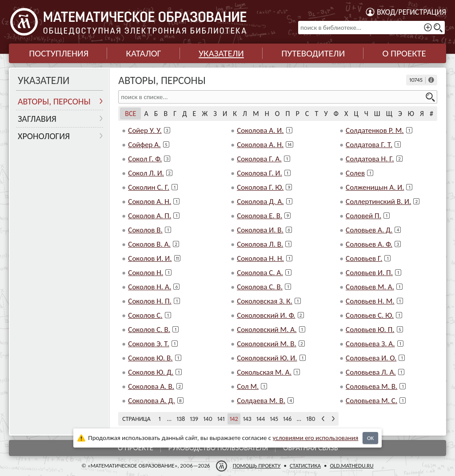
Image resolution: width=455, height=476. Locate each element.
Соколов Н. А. (150, 287)
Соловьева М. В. (371, 386)
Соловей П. (363, 216)
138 (181, 419)
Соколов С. (145, 315)
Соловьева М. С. (371, 401)
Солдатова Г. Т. (369, 145)
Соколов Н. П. (150, 301)
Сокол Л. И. (146, 173)
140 (208, 419)
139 (194, 419)
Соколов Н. (146, 273)
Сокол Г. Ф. (145, 159)
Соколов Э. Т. (149, 344)
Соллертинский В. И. (378, 202)
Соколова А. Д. (151, 401)
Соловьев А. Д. (369, 230)
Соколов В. (145, 230)
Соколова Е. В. (259, 216)
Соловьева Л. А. (371, 372)
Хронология (44, 136)
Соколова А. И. (260, 130)
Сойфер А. (144, 145)
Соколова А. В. (151, 386)
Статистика (305, 466)
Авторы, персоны (54, 101)
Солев (355, 173)
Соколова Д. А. (260, 202)
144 (261, 419)
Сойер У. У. (145, 130)
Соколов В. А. (149, 244)
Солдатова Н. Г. (370, 159)
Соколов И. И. (150, 258)
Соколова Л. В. (260, 244)
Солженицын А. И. (375, 187)
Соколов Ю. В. (150, 358)
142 (234, 419)
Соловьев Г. (364, 258)
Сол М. (248, 386)
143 (247, 419)
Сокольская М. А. (264, 372)
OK (370, 438)
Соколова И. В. (260, 230)
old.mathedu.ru (351, 466)
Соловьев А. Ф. (369, 244)
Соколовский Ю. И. (267, 358)
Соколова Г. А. (259, 159)
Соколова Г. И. (259, 173)
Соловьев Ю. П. (370, 330)
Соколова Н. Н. (260, 258)
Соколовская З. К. (265, 301)
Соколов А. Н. (150, 202)
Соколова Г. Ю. (260, 187)
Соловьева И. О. (371, 358)
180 (311, 419)
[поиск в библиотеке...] (371, 28)
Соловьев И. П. (369, 273)
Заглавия (37, 119)
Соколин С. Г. (149, 187)
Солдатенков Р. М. (375, 130)
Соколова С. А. (260, 273)
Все (130, 114)
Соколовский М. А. (267, 330)
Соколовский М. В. (267, 344)
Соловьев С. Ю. (370, 315)
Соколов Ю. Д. (151, 372)
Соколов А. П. (150, 216)
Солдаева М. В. (261, 401)
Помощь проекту (257, 466)
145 (274, 419)
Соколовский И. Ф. (266, 315)
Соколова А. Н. (260, 145)
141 (221, 419)
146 (287, 419)
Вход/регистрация (411, 12)
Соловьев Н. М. (370, 301)
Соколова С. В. (260, 287)
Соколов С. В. (149, 330)
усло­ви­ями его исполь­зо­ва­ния (316, 438)
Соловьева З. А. (370, 344)
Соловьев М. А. (370, 287)
